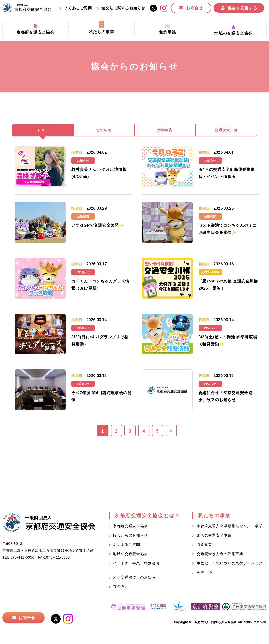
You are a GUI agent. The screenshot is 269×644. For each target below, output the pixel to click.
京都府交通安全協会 (130, 527)
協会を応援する (242, 8)
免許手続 (204, 573)
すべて (43, 131)
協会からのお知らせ (130, 536)
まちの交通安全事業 (214, 536)
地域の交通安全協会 (130, 555)
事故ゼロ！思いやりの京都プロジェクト (232, 564)
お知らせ (104, 131)
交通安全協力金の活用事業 (220, 555)
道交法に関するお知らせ (123, 8)
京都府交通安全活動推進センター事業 (230, 527)
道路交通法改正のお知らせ (136, 578)
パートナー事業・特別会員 (136, 564)
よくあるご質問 (78, 8)
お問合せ (195, 8)
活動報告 (165, 131)
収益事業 (204, 545)
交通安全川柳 (226, 131)
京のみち (121, 587)
